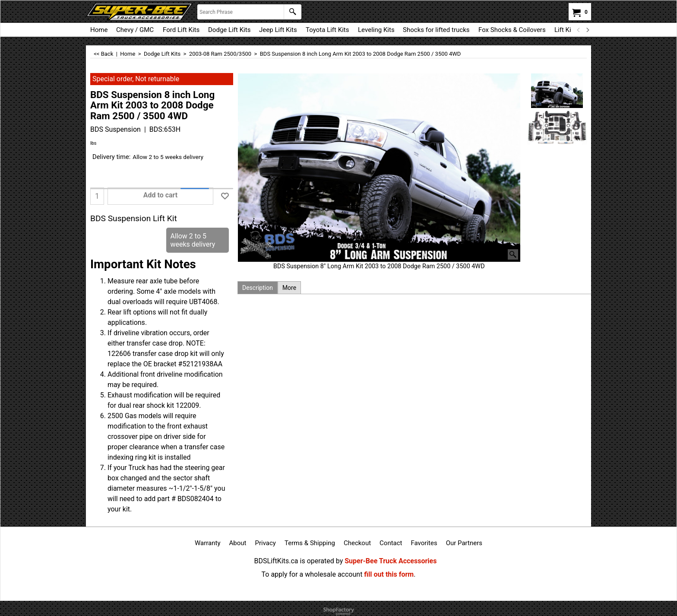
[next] (587, 30)
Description (258, 288)
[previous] (579, 30)
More (289, 288)
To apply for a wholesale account (312, 574)
